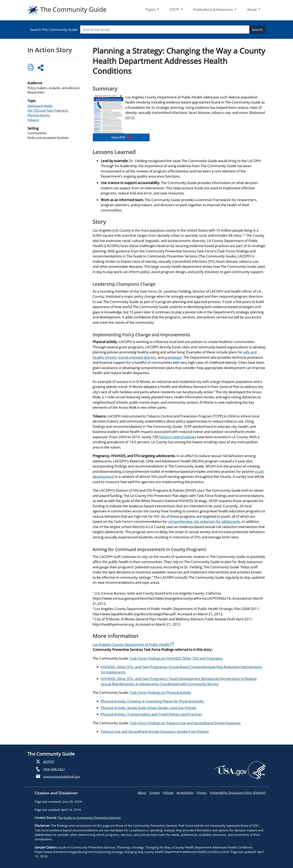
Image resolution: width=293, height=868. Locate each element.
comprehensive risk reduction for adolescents (204, 521)
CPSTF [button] (175, 9)
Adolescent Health (40, 106)
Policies (168, 793)
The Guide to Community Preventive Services (89, 818)
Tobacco (33, 120)
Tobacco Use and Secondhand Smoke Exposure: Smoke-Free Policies (155, 731)
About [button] (252, 9)
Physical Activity (39, 115)
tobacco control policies (178, 437)
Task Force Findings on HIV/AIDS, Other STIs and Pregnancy (176, 658)
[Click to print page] (31, 68)
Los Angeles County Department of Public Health (133, 644)
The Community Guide (67, 10)
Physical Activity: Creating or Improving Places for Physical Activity (152, 701)
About (142, 793)
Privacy (202, 793)
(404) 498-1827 (54, 769)
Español (259, 793)
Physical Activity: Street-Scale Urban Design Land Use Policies (149, 708)
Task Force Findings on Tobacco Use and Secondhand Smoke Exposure (185, 723)
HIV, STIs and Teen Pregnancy (48, 110)
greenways (173, 357)
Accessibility (185, 793)
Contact (154, 793)
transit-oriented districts (137, 357)
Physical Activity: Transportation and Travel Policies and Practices (151, 714)
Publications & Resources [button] (214, 9)
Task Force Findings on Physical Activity (160, 692)
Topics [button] (151, 9)
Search (257, 30)
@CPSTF (49, 762)
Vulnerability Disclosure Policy (231, 793)
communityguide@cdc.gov (62, 776)
